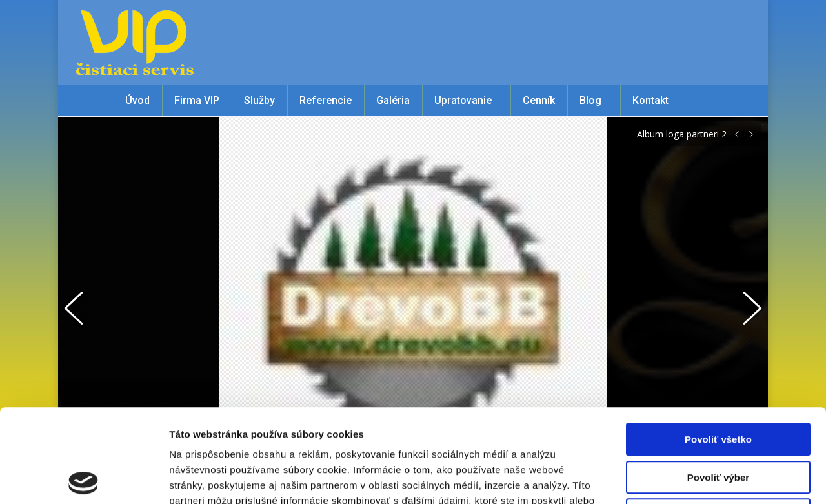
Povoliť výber (718, 384)
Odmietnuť (718, 422)
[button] (81, 305)
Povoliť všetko (718, 346)
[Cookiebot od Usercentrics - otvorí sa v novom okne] (84, 479)
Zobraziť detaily (674, 479)
